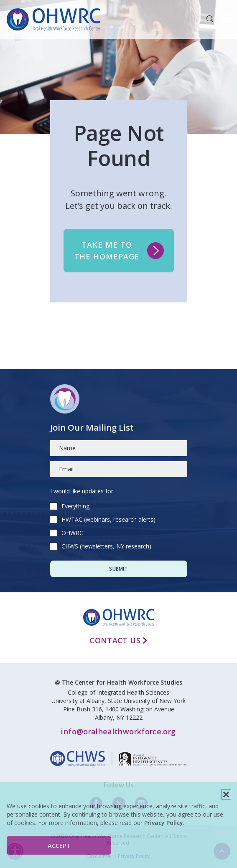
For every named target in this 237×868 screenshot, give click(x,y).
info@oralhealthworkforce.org (118, 731)
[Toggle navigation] (226, 19)
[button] (226, 794)
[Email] (119, 469)
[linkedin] (119, 759)
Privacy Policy (164, 823)
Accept (59, 845)
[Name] (119, 448)
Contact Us (118, 640)
